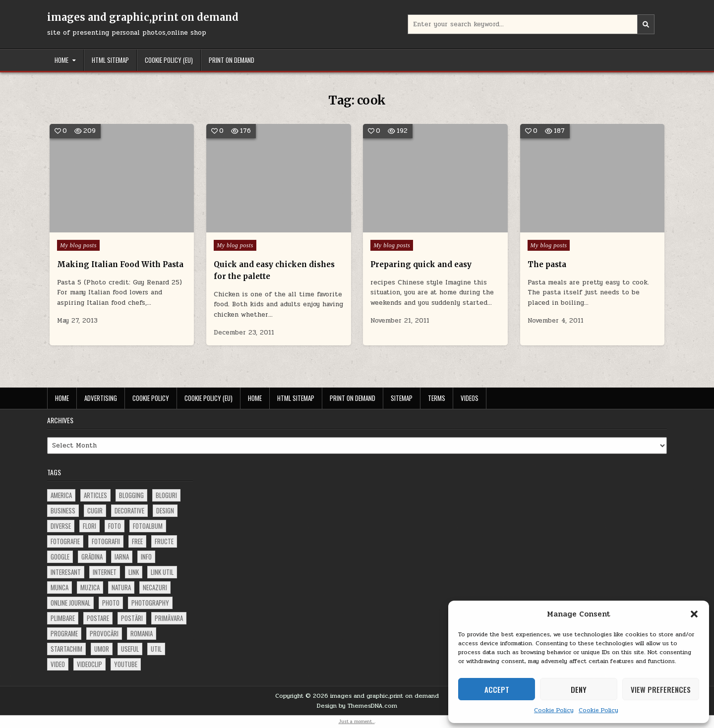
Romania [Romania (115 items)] (142, 633)
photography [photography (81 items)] (150, 603)
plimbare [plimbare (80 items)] (63, 618)
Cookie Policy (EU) (169, 60)
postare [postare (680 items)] (98, 618)
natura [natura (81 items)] (121, 587)
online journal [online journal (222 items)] (70, 603)
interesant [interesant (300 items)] (66, 572)
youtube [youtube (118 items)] (126, 664)
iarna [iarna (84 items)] (122, 557)
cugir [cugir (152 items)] (95, 510)
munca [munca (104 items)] (59, 587)
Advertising (101, 398)
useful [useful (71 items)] (130, 649)
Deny (579, 689)
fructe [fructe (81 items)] (164, 541)
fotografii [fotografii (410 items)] (106, 541)
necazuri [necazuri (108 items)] (155, 587)
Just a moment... (357, 722)
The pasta (547, 264)
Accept (497, 689)
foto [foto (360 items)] (115, 526)
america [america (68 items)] (61, 495)
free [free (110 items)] (137, 541)
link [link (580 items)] (134, 572)
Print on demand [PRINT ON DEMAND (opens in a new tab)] (232, 60)
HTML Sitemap (110, 60)
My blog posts (78, 245)
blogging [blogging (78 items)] (131, 495)
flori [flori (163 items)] (89, 526)
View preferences (661, 689)
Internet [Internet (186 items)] (105, 572)
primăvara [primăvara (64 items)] (169, 618)
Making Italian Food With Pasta (120, 264)
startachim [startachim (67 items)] (66, 649)
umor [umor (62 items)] (102, 649)
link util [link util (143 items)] (162, 572)
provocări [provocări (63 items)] (104, 633)
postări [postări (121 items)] (132, 618)
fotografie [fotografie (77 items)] (65, 541)
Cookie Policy (554, 710)
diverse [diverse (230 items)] (61, 526)
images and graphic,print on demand (143, 17)
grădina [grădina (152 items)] (92, 557)
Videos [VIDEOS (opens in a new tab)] (470, 398)
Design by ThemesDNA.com (357, 706)
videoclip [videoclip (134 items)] (89, 664)
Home (61, 60)
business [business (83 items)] (63, 510)
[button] (694, 614)
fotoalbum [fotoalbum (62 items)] (148, 526)
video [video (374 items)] (58, 664)
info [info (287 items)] (146, 557)
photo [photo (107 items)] (111, 603)
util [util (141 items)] (156, 649)
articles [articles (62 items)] (95, 495)
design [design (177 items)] (165, 510)
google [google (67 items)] (60, 557)
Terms (437, 398)
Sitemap (402, 398)
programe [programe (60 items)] (64, 633)
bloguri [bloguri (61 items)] (166, 495)
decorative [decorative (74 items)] (129, 510)
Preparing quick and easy (421, 264)
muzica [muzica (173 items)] (90, 587)
